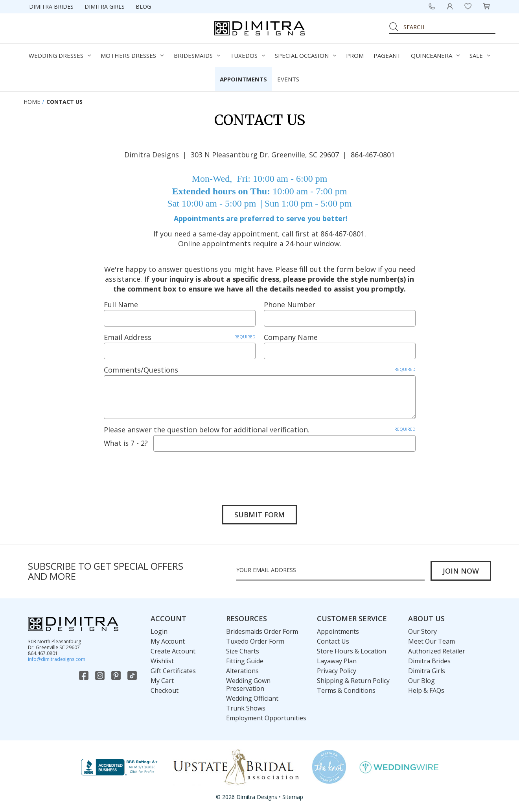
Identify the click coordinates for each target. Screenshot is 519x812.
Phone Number (290, 304)
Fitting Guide (245, 661)
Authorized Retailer (437, 651)
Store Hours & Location (352, 651)
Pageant (387, 55)
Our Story (422, 631)
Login (159, 631)
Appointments (243, 79)
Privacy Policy (337, 671)
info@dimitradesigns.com (57, 659)
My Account (168, 641)
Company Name (291, 337)
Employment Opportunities (266, 718)
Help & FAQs (426, 690)
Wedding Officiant (252, 698)
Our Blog (421, 681)
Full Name (121, 304)
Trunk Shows (246, 708)
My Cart (162, 681)
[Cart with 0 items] (486, 6)
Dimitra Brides (51, 6)
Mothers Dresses (132, 55)
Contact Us (333, 641)
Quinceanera (435, 55)
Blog (143, 6)
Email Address (180, 337)
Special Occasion (306, 55)
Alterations (242, 671)
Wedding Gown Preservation (248, 685)
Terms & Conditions (346, 690)
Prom (355, 55)
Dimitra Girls (105, 6)
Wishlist (162, 661)
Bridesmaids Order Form (262, 631)
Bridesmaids (197, 55)
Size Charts (243, 651)
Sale (480, 55)
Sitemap (293, 797)
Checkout (165, 690)
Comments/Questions (260, 370)
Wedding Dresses (60, 55)
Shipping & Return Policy (353, 681)
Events (288, 79)
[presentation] (164, 472)
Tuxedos (248, 55)
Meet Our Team (432, 641)
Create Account (173, 651)
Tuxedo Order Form (255, 641)
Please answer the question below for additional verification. (260, 430)
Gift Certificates (173, 671)
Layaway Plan (337, 661)
